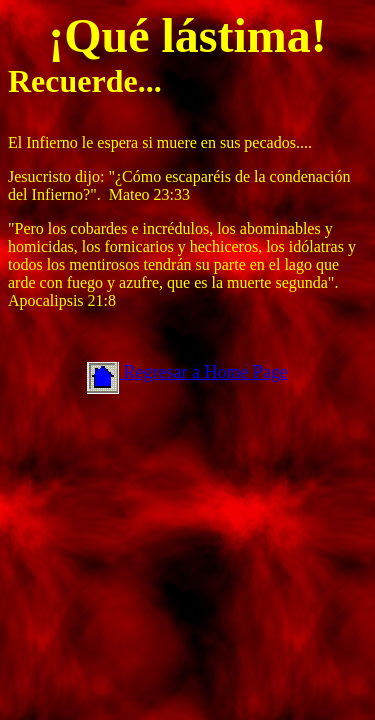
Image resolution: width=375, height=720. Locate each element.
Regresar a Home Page (203, 372)
